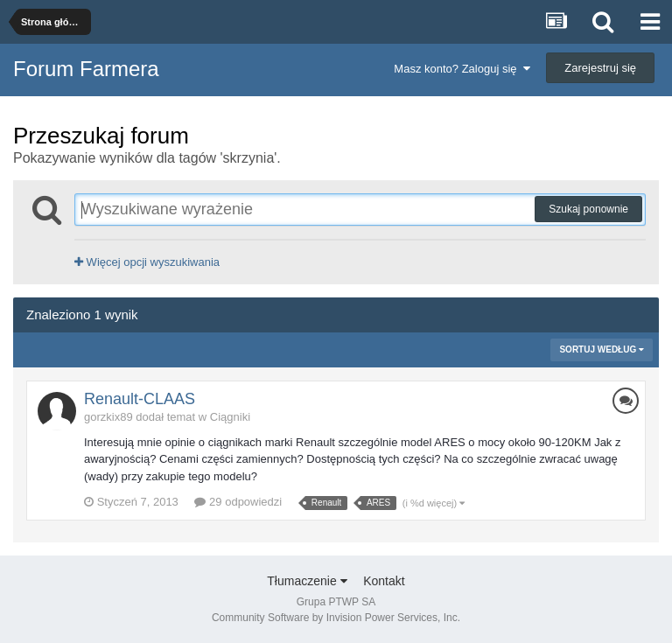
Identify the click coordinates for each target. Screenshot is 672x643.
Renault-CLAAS (140, 399)
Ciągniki (230, 417)
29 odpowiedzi (238, 502)
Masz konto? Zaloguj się (462, 69)
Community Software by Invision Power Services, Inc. (336, 618)
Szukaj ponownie (588, 209)
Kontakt (384, 581)
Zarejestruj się (600, 68)
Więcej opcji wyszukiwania (147, 262)
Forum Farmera (86, 69)
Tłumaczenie (307, 581)
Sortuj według (602, 349)
